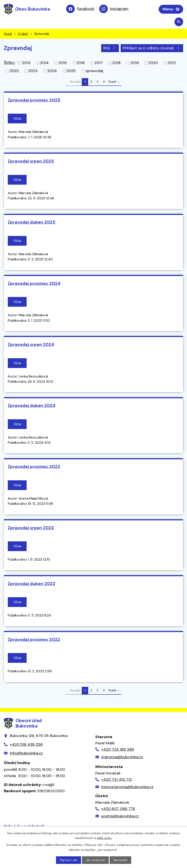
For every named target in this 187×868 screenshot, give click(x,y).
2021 (172, 63)
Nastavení (120, 860)
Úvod (8, 34)
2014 (44, 63)
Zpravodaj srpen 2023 (31, 528)
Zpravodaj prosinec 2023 (34, 467)
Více (18, 119)
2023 (33, 71)
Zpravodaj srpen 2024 (31, 345)
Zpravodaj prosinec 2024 (34, 284)
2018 (116, 63)
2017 (99, 63)
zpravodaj (94, 71)
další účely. (104, 838)
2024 (52, 71)
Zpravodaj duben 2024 (32, 406)
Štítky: (10, 63)
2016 (81, 63)
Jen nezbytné (95, 860)
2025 (71, 71)
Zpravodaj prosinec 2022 (34, 640)
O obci (23, 34)
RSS (109, 48)
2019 (135, 63)
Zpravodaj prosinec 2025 (34, 100)
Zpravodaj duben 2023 (31, 584)
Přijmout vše (68, 860)
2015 (63, 63)
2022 (14, 71)
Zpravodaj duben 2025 (32, 223)
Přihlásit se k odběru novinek (152, 48)
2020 (153, 63)
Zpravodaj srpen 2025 (31, 161)
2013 (26, 63)
